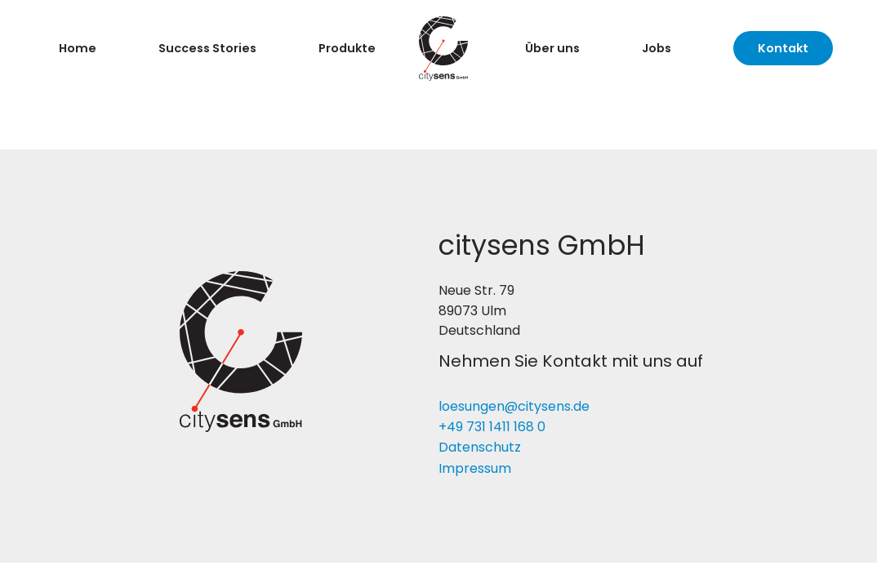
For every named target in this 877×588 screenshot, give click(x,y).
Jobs (657, 48)
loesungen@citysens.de (514, 406)
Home (78, 48)
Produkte (347, 48)
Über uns (552, 48)
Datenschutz (480, 447)
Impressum (475, 468)
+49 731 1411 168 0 (492, 427)
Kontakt (783, 48)
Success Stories (207, 48)
